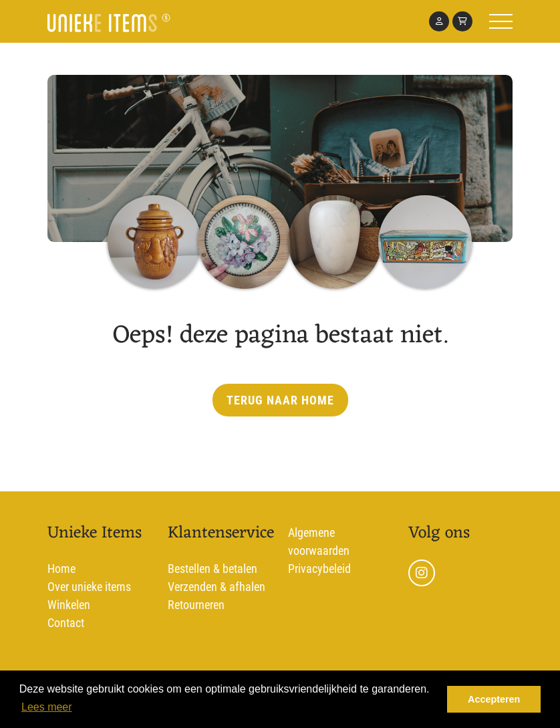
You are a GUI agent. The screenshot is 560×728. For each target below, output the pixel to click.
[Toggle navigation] (469, 21)
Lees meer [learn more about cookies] (47, 707)
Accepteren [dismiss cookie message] (494, 699)
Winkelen (69, 605)
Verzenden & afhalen (217, 587)
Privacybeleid (319, 569)
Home (61, 569)
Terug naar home (280, 400)
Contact (66, 623)
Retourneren (196, 605)
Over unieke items (89, 587)
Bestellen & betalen (213, 569)
